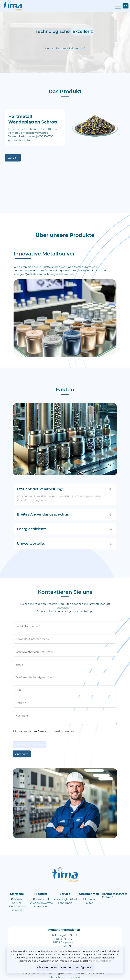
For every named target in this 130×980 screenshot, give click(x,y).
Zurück (13, 158)
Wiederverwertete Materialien (41, 905)
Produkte (17, 899)
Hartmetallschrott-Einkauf (115, 896)
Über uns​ (89, 899)
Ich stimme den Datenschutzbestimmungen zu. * (46, 731)
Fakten (89, 903)
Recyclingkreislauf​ (65, 899)
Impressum (75, 977)
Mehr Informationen (100, 961)
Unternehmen (18, 906)
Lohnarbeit (65, 903)
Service (17, 903)
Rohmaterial (41, 899)
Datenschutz (56, 977)
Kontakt (17, 910)
